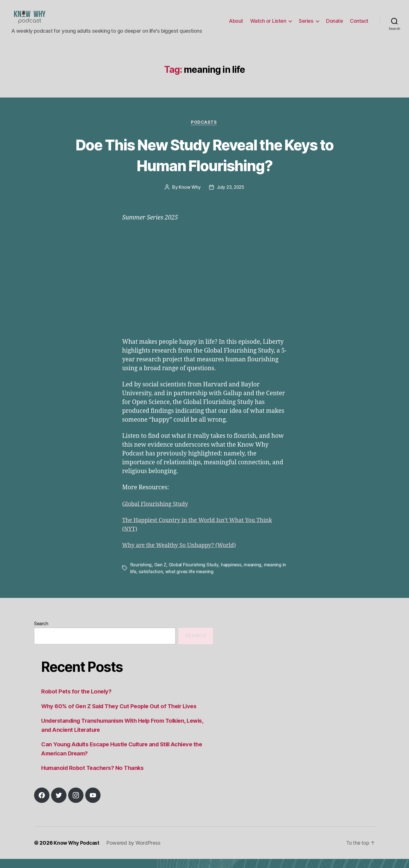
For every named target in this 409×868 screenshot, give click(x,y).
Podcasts (204, 131)
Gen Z (160, 574)
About (236, 25)
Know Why (189, 196)
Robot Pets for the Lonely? (78, 700)
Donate (334, 25)
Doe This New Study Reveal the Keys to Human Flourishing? (204, 163)
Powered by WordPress (135, 852)
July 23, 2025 (231, 196)
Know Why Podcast (77, 852)
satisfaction (156, 581)
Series (306, 25)
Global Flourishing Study (157, 513)
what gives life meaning (195, 581)
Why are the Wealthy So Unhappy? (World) (182, 554)
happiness (232, 574)
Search (41, 632)
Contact (359, 25)
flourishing (141, 574)
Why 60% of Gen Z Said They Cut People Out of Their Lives (123, 715)
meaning (254, 574)
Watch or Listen (268, 25)
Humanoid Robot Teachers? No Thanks (95, 777)
